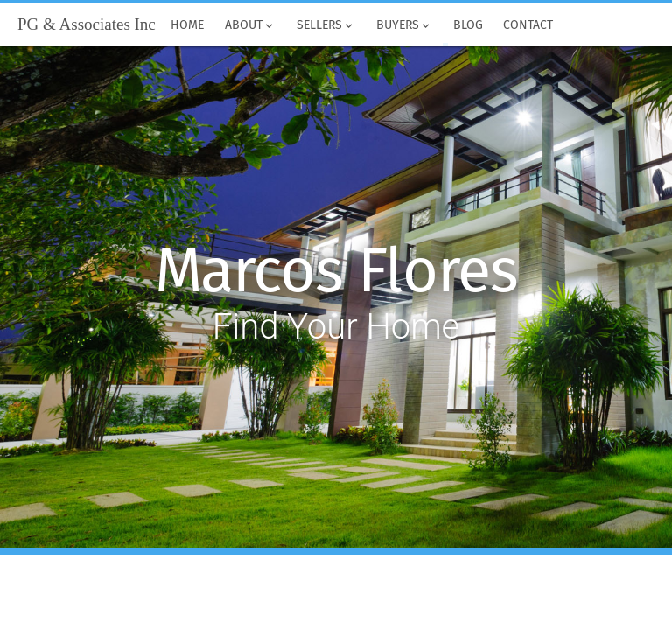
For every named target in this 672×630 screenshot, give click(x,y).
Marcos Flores (336, 271)
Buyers (404, 25)
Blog (468, 25)
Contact (529, 25)
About (250, 25)
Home (188, 25)
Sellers (326, 25)
